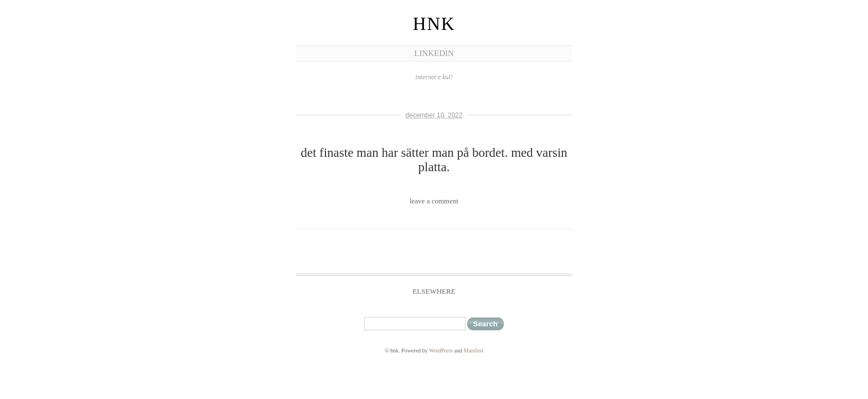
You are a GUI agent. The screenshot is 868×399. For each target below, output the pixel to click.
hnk (434, 24)
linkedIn (434, 53)
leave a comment (434, 201)
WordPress (441, 351)
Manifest (473, 351)
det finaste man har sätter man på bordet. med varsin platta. (434, 160)
